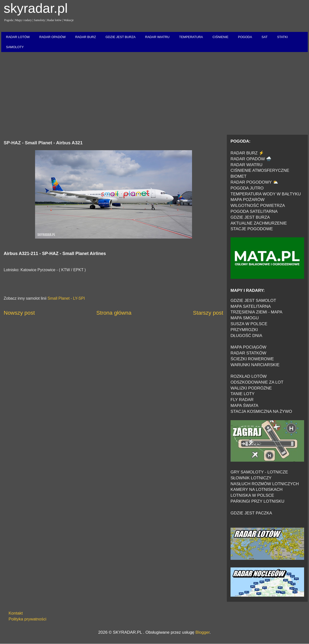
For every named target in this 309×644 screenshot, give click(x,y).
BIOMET (238, 176)
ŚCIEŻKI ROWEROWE (252, 359)
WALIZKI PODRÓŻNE (251, 388)
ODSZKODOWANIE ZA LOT (257, 382)
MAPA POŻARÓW (248, 200)
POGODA (245, 37)
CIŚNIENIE (220, 37)
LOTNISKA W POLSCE (252, 495)
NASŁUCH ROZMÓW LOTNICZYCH (265, 484)
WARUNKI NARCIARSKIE (255, 365)
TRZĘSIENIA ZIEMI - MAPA (256, 312)
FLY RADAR (242, 400)
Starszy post (208, 313)
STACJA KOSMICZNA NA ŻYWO (261, 411)
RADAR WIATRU (157, 37)
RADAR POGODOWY (251, 182)
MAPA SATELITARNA (251, 306)
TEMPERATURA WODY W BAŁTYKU (266, 194)
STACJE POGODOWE (252, 229)
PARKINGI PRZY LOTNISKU (257, 501)
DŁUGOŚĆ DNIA (246, 336)
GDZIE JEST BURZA (121, 37)
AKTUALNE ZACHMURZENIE (259, 223)
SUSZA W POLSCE (249, 324)
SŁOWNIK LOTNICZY (251, 478)
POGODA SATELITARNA (254, 211)
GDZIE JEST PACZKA (251, 513)
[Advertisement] (154, 94)
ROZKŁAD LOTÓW (249, 376)
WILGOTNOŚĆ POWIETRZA (258, 206)
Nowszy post (19, 313)
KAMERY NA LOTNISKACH (257, 490)
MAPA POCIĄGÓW (248, 347)
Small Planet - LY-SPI (66, 298)
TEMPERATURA (191, 37)
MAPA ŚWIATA (244, 406)
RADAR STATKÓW (248, 353)
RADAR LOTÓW (18, 37)
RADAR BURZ (86, 37)
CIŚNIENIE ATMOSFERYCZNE (260, 170)
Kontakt (16, 613)
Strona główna (114, 313)
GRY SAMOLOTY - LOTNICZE (259, 472)
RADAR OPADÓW (52, 37)
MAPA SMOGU (245, 318)
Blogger (203, 632)
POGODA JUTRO (247, 188)
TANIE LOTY (243, 394)
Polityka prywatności (27, 619)
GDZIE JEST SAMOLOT (253, 301)
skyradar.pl (36, 8)
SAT (265, 37)
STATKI (283, 37)
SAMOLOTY (15, 47)
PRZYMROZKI (244, 330)
